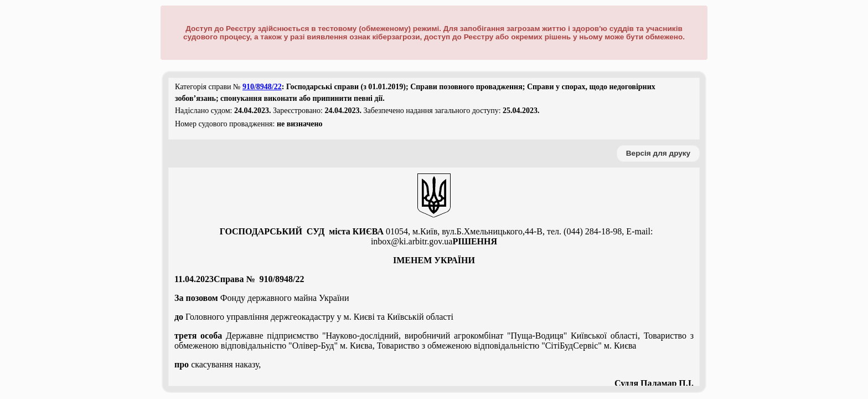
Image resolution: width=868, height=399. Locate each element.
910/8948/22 (262, 87)
